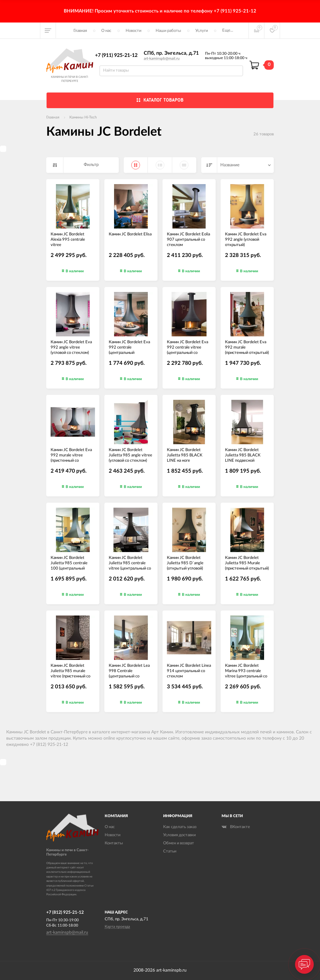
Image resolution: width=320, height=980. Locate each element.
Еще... (228, 30)
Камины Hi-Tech (83, 117)
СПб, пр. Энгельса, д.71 (171, 53)
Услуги (202, 31)
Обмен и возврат (179, 843)
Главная (80, 31)
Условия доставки (179, 835)
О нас (106, 31)
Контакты (114, 843)
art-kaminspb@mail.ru (162, 58)
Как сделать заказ (180, 827)
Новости (133, 31)
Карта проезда (117, 927)
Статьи (170, 851)
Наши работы (168, 31)
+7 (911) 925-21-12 (116, 55)
